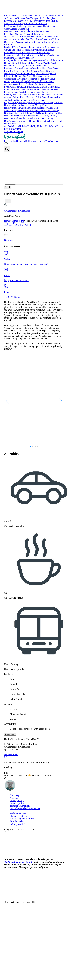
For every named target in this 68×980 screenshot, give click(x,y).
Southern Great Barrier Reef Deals (25, 116)
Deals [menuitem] (57, 141)
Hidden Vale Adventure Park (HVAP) (32, 194)
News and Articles (42, 76)
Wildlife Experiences (47, 47)
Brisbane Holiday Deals (42, 108)
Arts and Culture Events (15, 97)
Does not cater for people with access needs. (30, 729)
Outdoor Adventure (28, 47)
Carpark (8, 521)
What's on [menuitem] (50, 141)
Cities (14, 31)
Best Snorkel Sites (18, 71)
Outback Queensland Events (50, 95)
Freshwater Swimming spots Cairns (21, 68)
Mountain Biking (18, 714)
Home (7, 221)
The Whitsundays (17, 23)
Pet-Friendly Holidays (46, 60)
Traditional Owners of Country (19, 862)
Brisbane (8, 21)
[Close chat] (5, 778)
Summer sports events (44, 37)
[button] (6, 187)
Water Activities (23, 52)
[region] (34, 325)
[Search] (7, 149)
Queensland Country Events (24, 95)
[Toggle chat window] (10, 790)
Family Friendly (17, 694)
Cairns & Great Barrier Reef (37, 21)
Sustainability (43, 74)
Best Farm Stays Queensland (39, 39)
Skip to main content (14, 131)
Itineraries (22, 74)
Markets (52, 97)
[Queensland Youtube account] (12, 850)
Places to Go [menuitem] (10, 141)
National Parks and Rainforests (30, 34)
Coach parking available (15, 669)
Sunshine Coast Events (21, 89)
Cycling (14, 709)
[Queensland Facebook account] (12, 843)
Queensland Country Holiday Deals (26, 121)
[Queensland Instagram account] (12, 839)
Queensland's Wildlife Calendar (19, 37)
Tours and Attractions (40, 52)
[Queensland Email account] (12, 854)
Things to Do (18, 221)
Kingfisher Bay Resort (15, 103)
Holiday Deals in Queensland (18, 108)
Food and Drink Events (37, 97)
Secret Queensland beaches (44, 16)
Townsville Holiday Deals (21, 118)
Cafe (6, 593)
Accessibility (10, 724)
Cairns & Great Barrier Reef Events (27, 87)
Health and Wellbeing (34, 50)
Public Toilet (16, 699)
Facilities (8, 674)
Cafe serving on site (13, 598)
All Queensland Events (15, 84)
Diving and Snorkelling (36, 55)
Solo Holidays (19, 63)
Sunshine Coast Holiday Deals (23, 113)
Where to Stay (11, 74)
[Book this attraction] (9, 240)
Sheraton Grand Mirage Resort (34, 105)
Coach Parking (11, 664)
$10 (6, 235)
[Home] (15, 138)
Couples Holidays (28, 60)
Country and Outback (27, 31)
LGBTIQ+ (20, 66)
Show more (10, 734)
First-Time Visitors (35, 63)
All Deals (8, 126)
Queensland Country (41, 26)
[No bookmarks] (6, 145)
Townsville (14, 26)
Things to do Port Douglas (42, 18)
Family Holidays (12, 60)
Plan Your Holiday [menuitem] (37, 141)
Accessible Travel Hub (36, 66)
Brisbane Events (33, 84)
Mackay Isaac (25, 26)
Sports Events (40, 100)
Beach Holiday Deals (23, 126)
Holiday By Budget (24, 76)
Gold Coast (18, 21)
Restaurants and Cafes (14, 55)
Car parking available (14, 526)
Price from (9, 230)
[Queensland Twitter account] (12, 846)
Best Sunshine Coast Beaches (40, 71)
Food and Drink (11, 47)
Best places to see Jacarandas (18, 16)
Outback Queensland (19, 29)
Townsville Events (33, 92)
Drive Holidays (27, 58)
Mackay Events (18, 92)
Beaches (8, 31)
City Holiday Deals (42, 126)
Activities (9, 704)
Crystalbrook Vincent (35, 103)
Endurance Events (25, 100)
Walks (13, 719)
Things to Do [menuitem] (22, 141)
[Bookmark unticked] (8, 201)
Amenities (12, 454)
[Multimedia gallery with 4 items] (34, 170)
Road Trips (32, 74)
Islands (12, 34)
